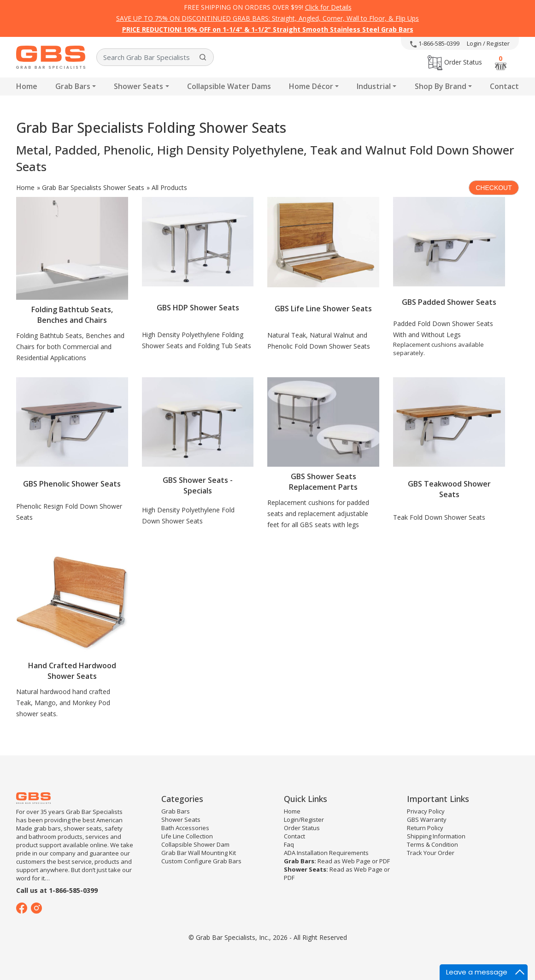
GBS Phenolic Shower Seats (72, 484)
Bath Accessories (185, 828)
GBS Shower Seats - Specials (198, 485)
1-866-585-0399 (435, 43)
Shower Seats (138, 86)
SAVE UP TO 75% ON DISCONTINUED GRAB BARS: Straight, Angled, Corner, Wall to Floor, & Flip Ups (267, 18)
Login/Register (304, 820)
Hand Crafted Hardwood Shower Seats (72, 671)
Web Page (356, 861)
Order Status (455, 62)
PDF (385, 861)
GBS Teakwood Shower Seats (449, 489)
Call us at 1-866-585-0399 (57, 890)
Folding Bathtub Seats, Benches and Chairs (72, 315)
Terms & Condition (432, 844)
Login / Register (488, 43)
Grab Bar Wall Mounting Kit (199, 853)
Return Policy (425, 828)
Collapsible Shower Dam (195, 844)
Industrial (374, 86)
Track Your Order (431, 853)
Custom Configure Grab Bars (201, 861)
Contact (504, 86)
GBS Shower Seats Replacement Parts (323, 482)
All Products (169, 187)
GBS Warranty (427, 820)
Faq (289, 844)
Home (27, 86)
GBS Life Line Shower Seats (323, 309)
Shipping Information (436, 836)
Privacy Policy (426, 811)
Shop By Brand (441, 86)
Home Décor (311, 86)
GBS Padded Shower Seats (449, 302)
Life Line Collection (187, 836)
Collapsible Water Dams (229, 86)
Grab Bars (73, 86)
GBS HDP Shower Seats (198, 308)
